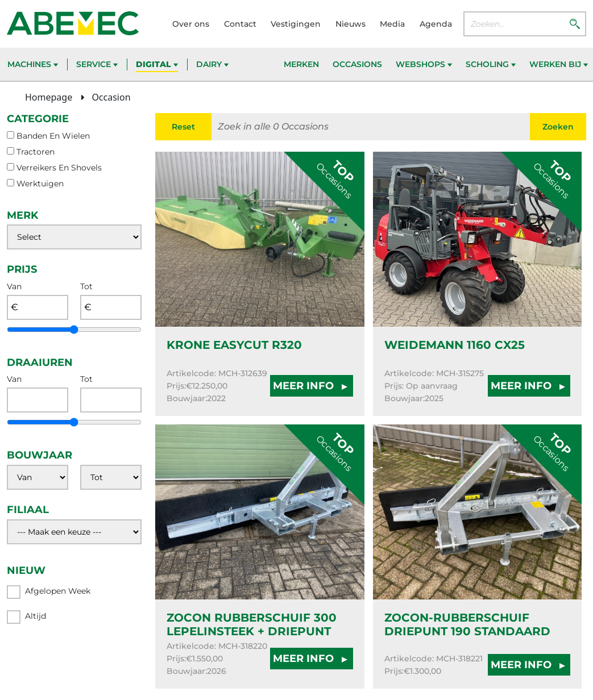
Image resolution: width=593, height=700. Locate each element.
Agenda (436, 24)
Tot (86, 286)
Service (97, 64)
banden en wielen (53, 136)
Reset (183, 127)
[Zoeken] (575, 23)
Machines (33, 64)
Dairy (212, 64)
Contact (240, 24)
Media (392, 24)
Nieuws (351, 24)
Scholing (491, 64)
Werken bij (559, 64)
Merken (301, 64)
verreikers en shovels (59, 168)
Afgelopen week (49, 592)
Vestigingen (296, 24)
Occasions (357, 64)
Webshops (424, 64)
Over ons (191, 24)
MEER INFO (312, 386)
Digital (157, 64)
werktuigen (40, 184)
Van (14, 286)
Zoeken (558, 127)
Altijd (26, 617)
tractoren (36, 152)
